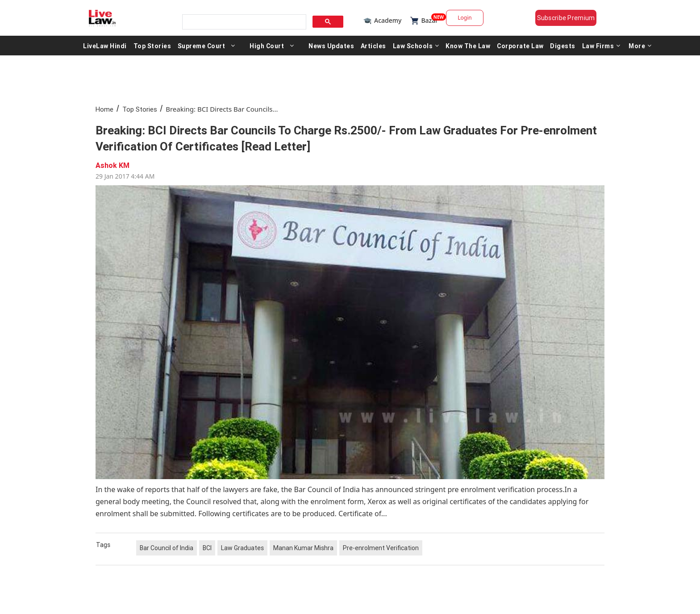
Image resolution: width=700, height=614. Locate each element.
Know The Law (468, 46)
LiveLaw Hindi (105, 46)
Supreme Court (202, 46)
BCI (207, 548)
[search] (243, 22)
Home (104, 109)
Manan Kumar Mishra (303, 548)
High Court (267, 46)
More (640, 46)
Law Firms (601, 46)
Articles (373, 46)
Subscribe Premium (566, 18)
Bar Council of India (167, 548)
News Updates (331, 46)
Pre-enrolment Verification (381, 548)
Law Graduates (242, 548)
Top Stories (152, 46)
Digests (563, 46)
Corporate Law (520, 46)
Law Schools (416, 46)
